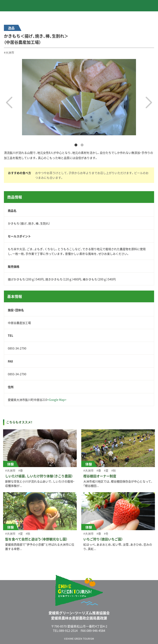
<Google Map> (57, 400)
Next (149, 102)
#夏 (106, 470)
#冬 (106, 533)
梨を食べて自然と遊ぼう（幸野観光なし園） (36, 539)
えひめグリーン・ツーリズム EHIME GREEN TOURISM (20, 5)
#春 (21, 470)
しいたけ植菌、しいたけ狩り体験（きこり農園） (39, 476)
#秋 (114, 470)
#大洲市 (9, 52)
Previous (9, 102)
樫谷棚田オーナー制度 (100, 476)
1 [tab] (76, 145)
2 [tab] (82, 145)
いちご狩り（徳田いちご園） (103, 539)
